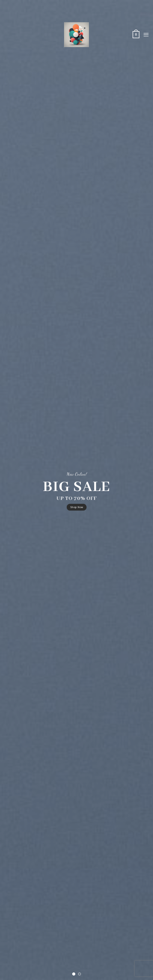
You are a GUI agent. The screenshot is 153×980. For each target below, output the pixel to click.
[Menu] (146, 35)
